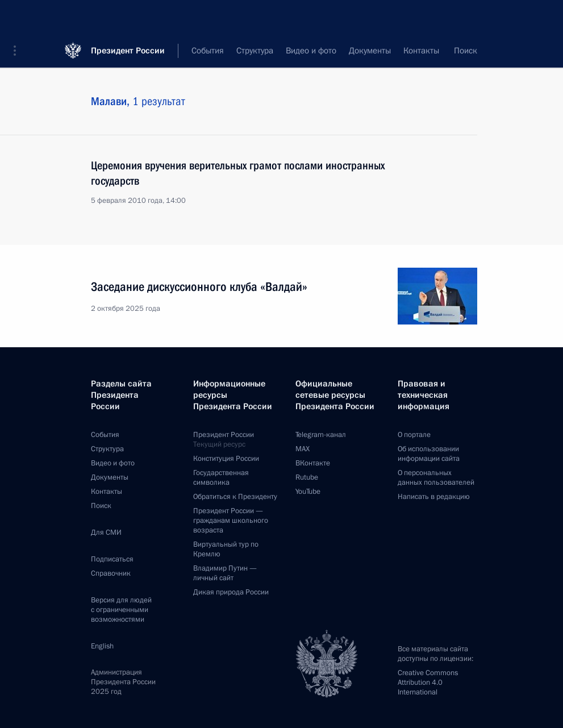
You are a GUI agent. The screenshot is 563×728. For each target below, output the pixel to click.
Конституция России (226, 459)
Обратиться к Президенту (235, 497)
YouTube (308, 492)
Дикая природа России (231, 592)
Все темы (366, 51)
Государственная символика (221, 478)
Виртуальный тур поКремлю (226, 549)
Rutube (307, 477)
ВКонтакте (313, 463)
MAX (303, 449)
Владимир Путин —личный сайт (225, 573)
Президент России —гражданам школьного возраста (231, 521)
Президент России (128, 17)
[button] (19, 17)
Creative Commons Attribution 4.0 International (428, 683)
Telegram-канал (321, 435)
